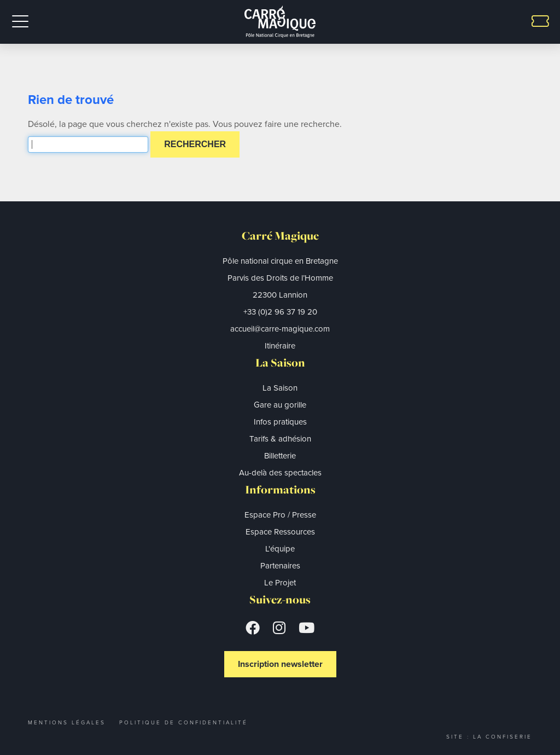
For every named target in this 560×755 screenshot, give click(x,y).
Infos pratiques (280, 422)
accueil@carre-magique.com (280, 329)
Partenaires (280, 566)
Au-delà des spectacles (280, 473)
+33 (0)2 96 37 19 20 (280, 312)
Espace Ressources (280, 532)
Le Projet (280, 583)
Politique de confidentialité (183, 722)
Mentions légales (67, 722)
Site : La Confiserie (489, 737)
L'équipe (280, 549)
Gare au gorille (280, 405)
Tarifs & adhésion (280, 439)
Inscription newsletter (280, 664)
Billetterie (280, 456)
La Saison (280, 388)
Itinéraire (280, 346)
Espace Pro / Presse (280, 515)
